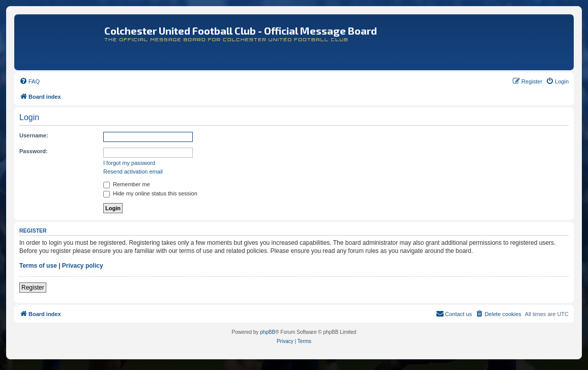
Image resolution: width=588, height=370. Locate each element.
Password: (34, 151)
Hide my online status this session (150, 193)
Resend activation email (133, 172)
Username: (34, 135)
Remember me (127, 184)
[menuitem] (30, 81)
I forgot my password (129, 163)
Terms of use (38, 266)
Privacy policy (83, 266)
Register (33, 288)
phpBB (268, 332)
